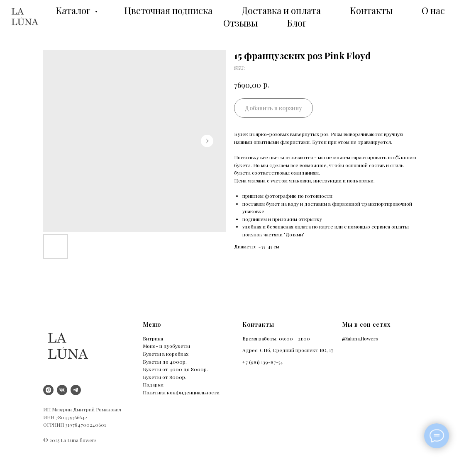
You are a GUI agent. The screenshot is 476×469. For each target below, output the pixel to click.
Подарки (153, 384)
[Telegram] (76, 390)
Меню (152, 324)
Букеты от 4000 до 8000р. (175, 369)
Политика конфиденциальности (181, 392)
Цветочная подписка (168, 10)
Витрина (153, 338)
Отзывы (240, 23)
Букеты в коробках (166, 354)
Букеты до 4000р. (165, 362)
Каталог (74, 10)
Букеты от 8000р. (165, 377)
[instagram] (48, 390)
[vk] (62, 390)
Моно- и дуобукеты (166, 346)
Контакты (371, 10)
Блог (297, 23)
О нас (433, 10)
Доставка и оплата (281, 10)
